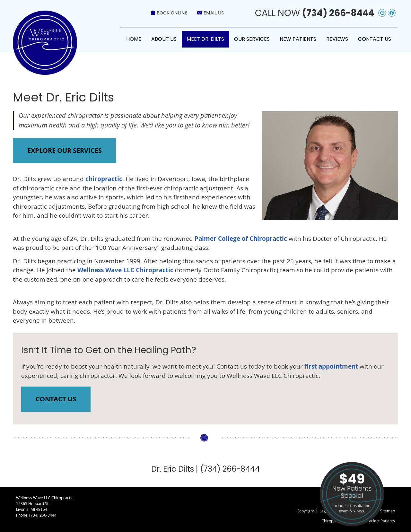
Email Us (210, 13)
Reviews (337, 39)
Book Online (169, 13)
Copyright (305, 511)
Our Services (252, 39)
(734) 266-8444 (338, 13)
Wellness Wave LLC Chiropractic (125, 270)
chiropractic (104, 179)
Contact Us (375, 39)
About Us (164, 39)
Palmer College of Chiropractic (241, 239)
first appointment (331, 366)
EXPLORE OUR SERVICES (65, 150)
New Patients (298, 39)
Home (134, 39)
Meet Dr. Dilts (205, 39)
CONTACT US (56, 399)
